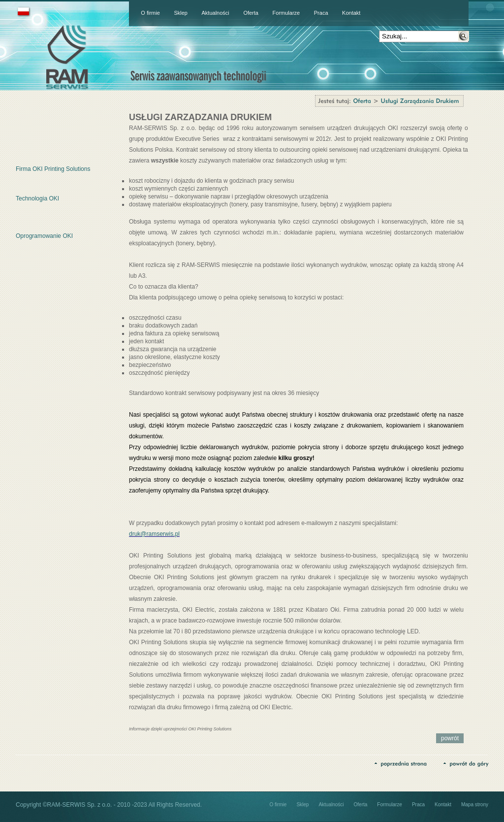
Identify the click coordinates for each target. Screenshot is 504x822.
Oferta (251, 13)
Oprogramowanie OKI (44, 236)
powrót (450, 738)
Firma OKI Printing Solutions (53, 169)
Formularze (286, 13)
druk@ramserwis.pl (154, 534)
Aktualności (216, 13)
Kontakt (351, 13)
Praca (321, 13)
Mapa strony (475, 805)
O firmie (150, 13)
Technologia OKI (37, 198)
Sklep (181, 13)
